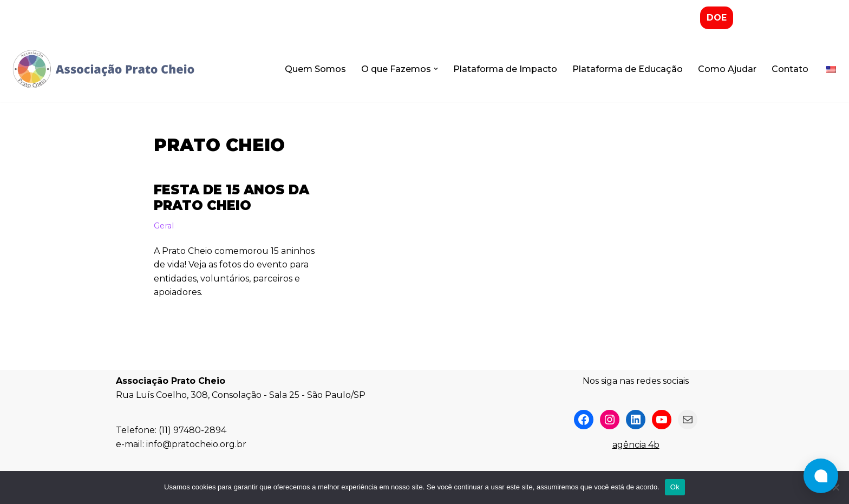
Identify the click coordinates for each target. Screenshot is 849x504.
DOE (717, 18)
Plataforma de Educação (628, 69)
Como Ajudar (727, 69)
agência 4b (636, 445)
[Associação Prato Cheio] (103, 69)
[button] (436, 69)
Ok (675, 487)
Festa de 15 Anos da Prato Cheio (231, 198)
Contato (790, 69)
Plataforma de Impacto (505, 69)
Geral (164, 226)
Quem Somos (315, 69)
